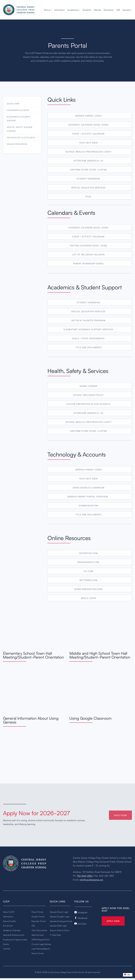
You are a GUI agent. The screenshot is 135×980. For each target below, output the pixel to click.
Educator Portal (39, 921)
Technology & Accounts (21, 142)
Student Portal (38, 916)
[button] (48, 10)
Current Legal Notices (41, 944)
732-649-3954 (85, 876)
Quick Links (13, 108)
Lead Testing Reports (41, 949)
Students (87, 10)
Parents (97, 10)
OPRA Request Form (41, 939)
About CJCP (9, 912)
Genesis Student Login (60, 916)
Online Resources (17, 148)
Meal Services (38, 935)
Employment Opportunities (15, 939)
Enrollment (8, 926)
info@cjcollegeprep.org (91, 879)
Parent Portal (37, 912)
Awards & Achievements (14, 935)
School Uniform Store (59, 930)
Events (6, 944)
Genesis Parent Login (59, 912)
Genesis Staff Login (58, 926)
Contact (7, 949)
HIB (118, 10)
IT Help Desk (55, 935)
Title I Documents (39, 930)
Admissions (8, 916)
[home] (19, 10)
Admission (60, 10)
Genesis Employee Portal (61, 921)
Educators (109, 10)
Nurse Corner (38, 953)
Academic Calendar (12, 930)
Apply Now (113, 921)
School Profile (9, 921)
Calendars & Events (18, 114)
